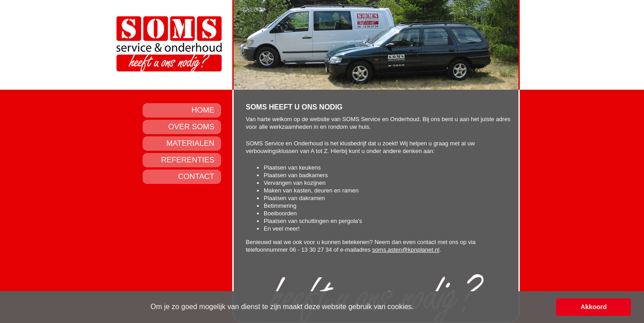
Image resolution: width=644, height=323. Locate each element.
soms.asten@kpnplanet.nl (406, 250)
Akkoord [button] (594, 307)
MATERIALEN (190, 143)
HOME (203, 110)
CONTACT (196, 177)
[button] (417, 308)
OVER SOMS (191, 127)
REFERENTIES (188, 160)
